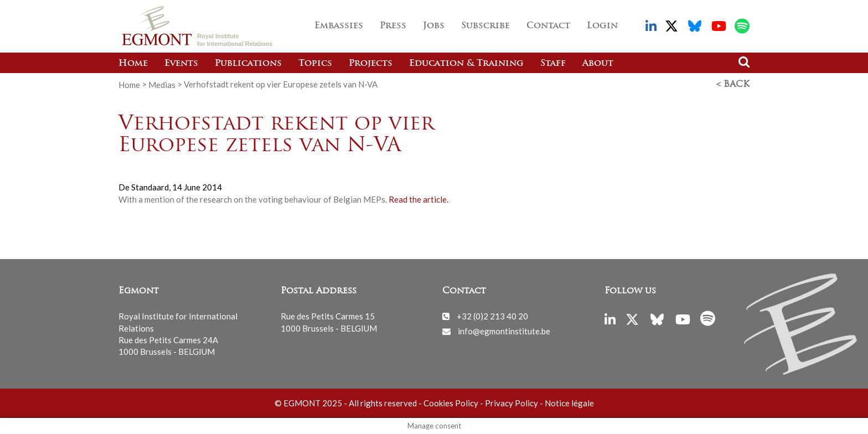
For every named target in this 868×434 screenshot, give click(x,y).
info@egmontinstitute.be (504, 331)
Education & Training (466, 64)
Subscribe (485, 26)
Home (133, 64)
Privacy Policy (512, 403)
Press (393, 26)
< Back (733, 85)
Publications (248, 64)
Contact (548, 26)
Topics (315, 64)
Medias (162, 84)
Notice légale (569, 403)
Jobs (434, 26)
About (598, 64)
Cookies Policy (451, 403)
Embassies (339, 26)
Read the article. (418, 199)
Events (181, 64)
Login (602, 26)
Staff (553, 64)
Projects (371, 64)
